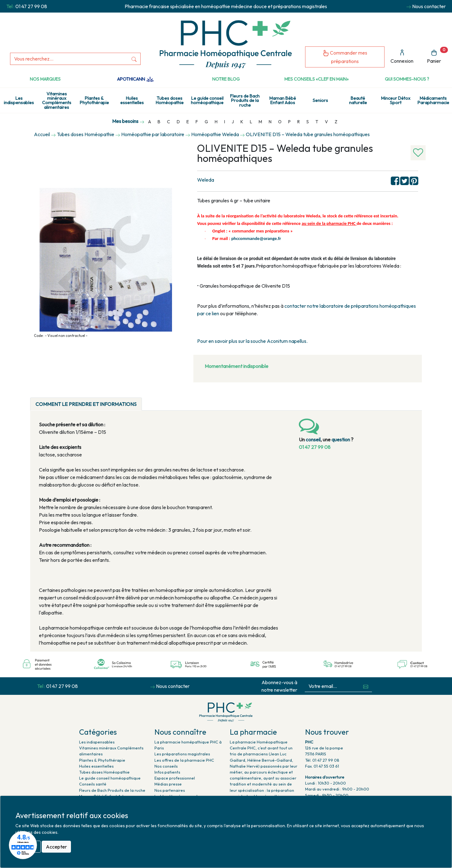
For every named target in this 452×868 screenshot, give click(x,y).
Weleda (206, 180)
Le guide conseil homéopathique (207, 100)
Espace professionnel (175, 778)
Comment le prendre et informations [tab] (86, 404)
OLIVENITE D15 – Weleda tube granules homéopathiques (308, 134)
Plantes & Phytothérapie (94, 100)
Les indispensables (19, 100)
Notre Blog (226, 79)
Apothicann (135, 79)
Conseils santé (93, 784)
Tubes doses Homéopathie (170, 100)
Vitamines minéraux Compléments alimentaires (57, 101)
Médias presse (168, 784)
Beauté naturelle (358, 100)
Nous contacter (429, 6)
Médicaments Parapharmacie (433, 100)
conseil (313, 439)
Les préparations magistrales (182, 754)
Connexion (402, 57)
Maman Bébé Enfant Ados (283, 100)
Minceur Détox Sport (396, 100)
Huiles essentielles (132, 100)
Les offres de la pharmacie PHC (184, 760)
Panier (437, 55)
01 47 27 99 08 (31, 6)
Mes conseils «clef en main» (317, 79)
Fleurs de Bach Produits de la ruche (245, 101)
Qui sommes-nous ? (407, 79)
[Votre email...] (332, 686)
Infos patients (167, 772)
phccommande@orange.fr (256, 238)
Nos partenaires (170, 790)
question (341, 439)
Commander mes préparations (345, 57)
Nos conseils (166, 766)
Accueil (42, 134)
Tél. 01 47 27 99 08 (322, 760)
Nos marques (45, 79)
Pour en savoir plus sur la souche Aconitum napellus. (252, 341)
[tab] (147, 400)
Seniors (320, 100)
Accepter (56, 847)
